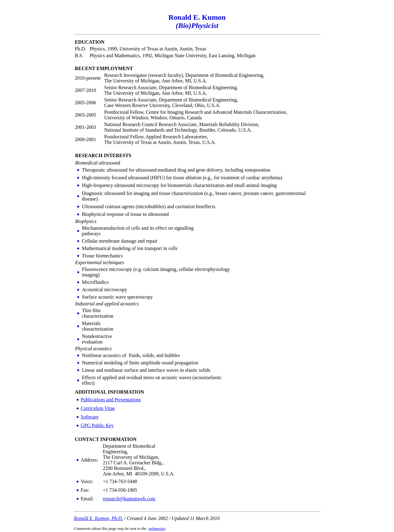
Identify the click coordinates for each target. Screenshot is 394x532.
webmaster (157, 528)
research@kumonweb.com (129, 499)
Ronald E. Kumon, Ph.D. (98, 518)
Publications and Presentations (111, 400)
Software (90, 417)
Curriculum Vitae (98, 408)
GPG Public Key (97, 425)
